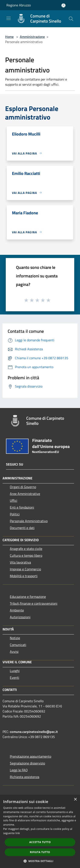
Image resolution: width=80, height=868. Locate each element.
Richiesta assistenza (25, 777)
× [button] (75, 800)
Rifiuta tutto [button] (40, 852)
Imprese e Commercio (25, 569)
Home (9, 37)
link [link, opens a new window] (18, 833)
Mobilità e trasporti (24, 576)
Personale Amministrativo (29, 521)
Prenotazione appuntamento (31, 756)
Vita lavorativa (20, 562)
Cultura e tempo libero (26, 555)
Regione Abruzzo (19, 5)
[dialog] (40, 831)
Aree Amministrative (25, 494)
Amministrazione (32, 37)
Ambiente (17, 610)
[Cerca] (71, 19)
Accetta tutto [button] (40, 842)
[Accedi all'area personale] (63, 5)
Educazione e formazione (28, 597)
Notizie (15, 638)
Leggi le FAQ (19, 770)
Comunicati (18, 645)
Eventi (15, 678)
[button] (40, 861)
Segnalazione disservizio (27, 763)
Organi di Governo (23, 487)
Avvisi (14, 652)
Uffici (14, 500)
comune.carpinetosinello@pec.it (34, 732)
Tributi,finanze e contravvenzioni (34, 603)
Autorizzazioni (20, 617)
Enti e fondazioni (22, 507)
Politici (15, 514)
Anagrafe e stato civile (26, 549)
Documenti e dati (22, 528)
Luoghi (15, 671)
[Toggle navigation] (9, 18)
